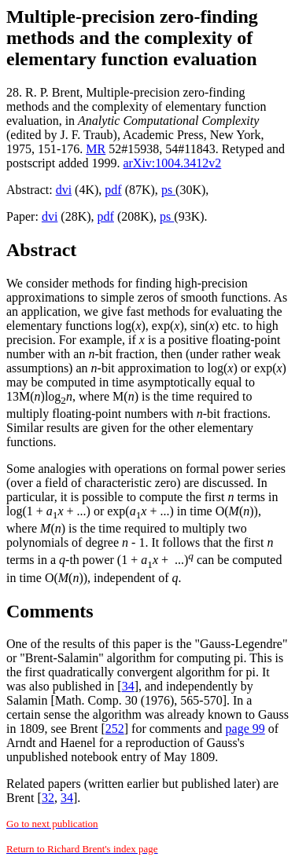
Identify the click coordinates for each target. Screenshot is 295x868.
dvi (64, 190)
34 (128, 686)
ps (168, 190)
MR (96, 149)
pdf (113, 190)
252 (115, 729)
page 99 (245, 729)
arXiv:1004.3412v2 (172, 163)
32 (48, 798)
